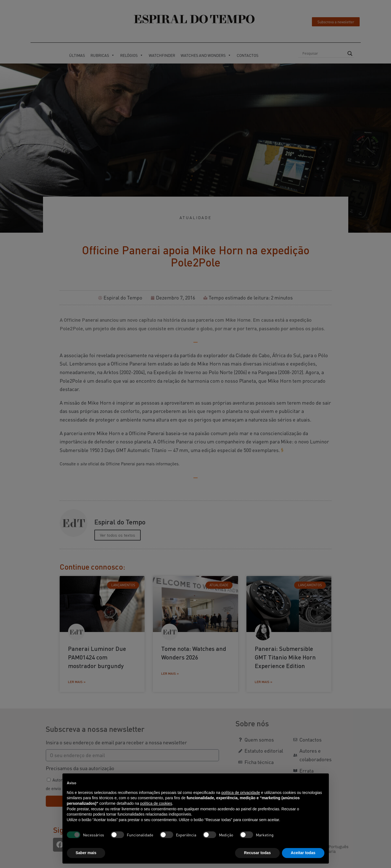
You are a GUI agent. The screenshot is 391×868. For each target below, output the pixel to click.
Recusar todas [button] (257, 853)
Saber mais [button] (86, 853)
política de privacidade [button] (241, 793)
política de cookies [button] (156, 803)
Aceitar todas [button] (303, 853)
